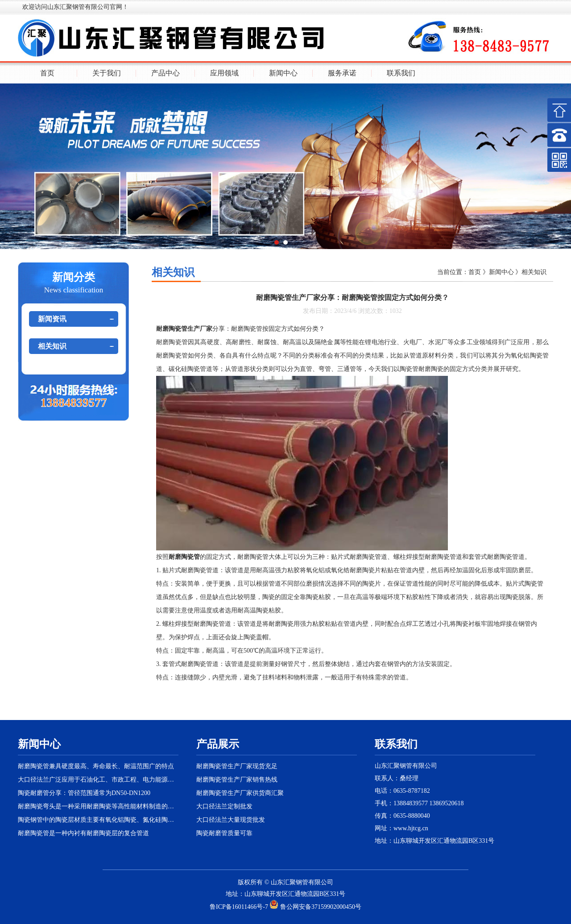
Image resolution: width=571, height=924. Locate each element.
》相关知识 (530, 272)
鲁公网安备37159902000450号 (315, 907)
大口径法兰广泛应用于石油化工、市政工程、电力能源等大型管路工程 (98, 780)
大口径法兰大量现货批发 (231, 820)
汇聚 (290, 882)
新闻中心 (283, 73)
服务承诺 (342, 73)
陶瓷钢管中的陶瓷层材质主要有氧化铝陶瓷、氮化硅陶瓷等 (98, 820)
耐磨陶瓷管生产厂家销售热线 (237, 780)
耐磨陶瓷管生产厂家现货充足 (237, 766)
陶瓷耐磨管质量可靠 (224, 833)
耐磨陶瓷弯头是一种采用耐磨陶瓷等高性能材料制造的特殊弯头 (98, 806)
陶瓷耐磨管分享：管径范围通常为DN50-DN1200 (84, 793)
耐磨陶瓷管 (172, 342)
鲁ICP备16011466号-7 (239, 907)
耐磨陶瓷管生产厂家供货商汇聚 (240, 793)
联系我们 (401, 73)
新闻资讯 (52, 319)
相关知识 (52, 346)
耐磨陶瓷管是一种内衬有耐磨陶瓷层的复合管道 (83, 833)
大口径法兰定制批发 (224, 806)
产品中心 (166, 73)
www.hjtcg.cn (411, 828)
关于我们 (107, 73)
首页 (47, 73)
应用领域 (224, 73)
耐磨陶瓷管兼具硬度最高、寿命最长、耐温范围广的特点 (96, 766)
